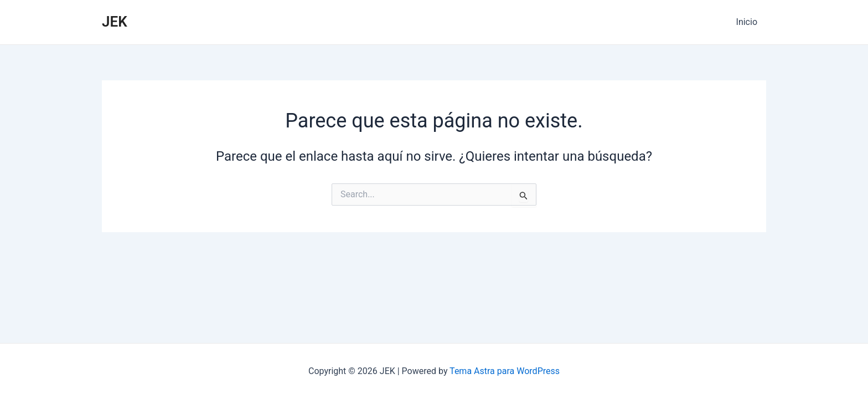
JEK (115, 22)
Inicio (747, 22)
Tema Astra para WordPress (505, 371)
